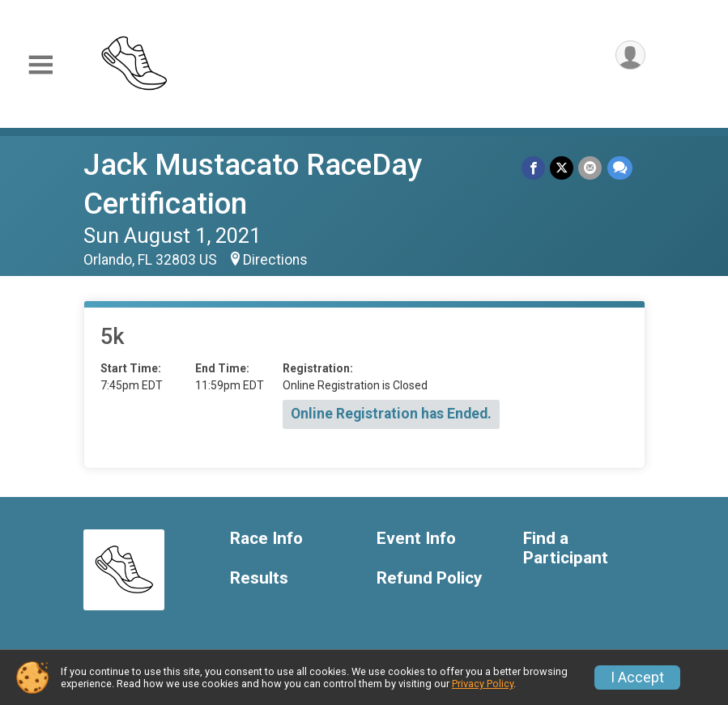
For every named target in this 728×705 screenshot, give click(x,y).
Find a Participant (566, 548)
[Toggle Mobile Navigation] (40, 65)
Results (259, 578)
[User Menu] (630, 55)
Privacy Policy (483, 684)
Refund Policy (429, 578)
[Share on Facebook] (534, 168)
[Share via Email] (591, 168)
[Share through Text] (620, 168)
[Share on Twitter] (562, 168)
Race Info (266, 539)
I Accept (637, 677)
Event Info (416, 539)
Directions (275, 260)
